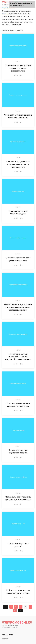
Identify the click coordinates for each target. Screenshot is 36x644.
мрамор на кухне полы (8, 8)
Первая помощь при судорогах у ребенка (18, 451)
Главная (5, 30)
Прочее (18, 62)
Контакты (5, 639)
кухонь (4, 14)
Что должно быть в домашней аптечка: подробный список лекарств (18, 356)
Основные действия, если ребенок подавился (18, 259)
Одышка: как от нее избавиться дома (18, 212)
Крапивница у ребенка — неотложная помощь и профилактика (18, 164)
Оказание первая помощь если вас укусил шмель (18, 405)
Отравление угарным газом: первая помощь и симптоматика (18, 68)
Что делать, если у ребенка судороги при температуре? (18, 498)
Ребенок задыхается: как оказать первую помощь (18, 591)
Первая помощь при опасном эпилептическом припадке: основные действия (18, 307)
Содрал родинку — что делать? (18, 545)
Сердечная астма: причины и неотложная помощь (18, 116)
